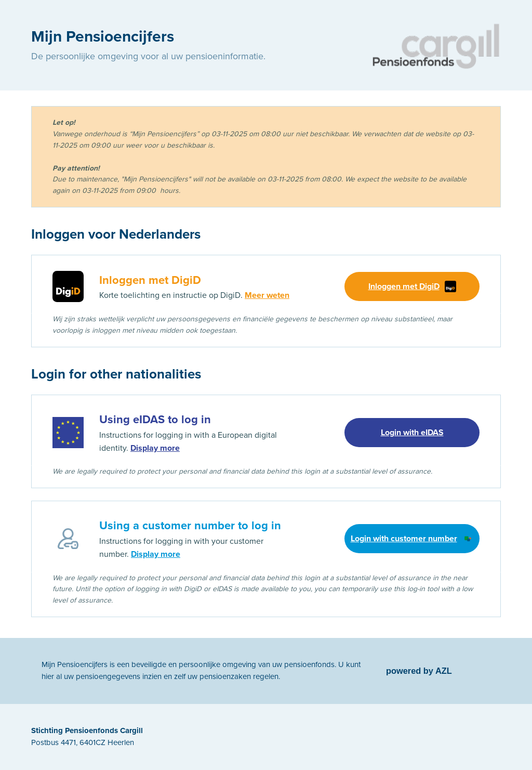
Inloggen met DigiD (412, 286)
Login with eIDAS (412, 433)
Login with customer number (412, 539)
